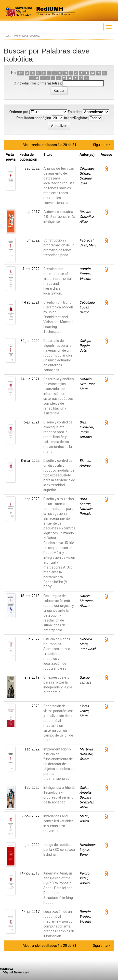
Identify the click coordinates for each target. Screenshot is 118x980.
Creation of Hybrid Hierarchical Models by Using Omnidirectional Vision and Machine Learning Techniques (59, 317)
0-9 (21, 73)
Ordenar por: (19, 112)
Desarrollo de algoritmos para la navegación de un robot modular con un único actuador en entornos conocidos (58, 355)
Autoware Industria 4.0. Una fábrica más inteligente (59, 217)
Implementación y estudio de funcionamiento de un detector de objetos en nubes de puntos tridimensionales (59, 764)
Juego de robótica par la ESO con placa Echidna (59, 850)
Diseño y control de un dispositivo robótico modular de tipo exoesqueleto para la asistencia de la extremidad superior (59, 475)
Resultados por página (34, 118)
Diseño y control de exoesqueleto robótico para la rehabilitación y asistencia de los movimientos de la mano (58, 437)
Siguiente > (102, 145)
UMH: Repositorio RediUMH (23, 36)
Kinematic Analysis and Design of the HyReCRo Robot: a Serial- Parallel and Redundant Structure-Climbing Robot (58, 888)
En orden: (75, 112)
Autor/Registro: (76, 118)
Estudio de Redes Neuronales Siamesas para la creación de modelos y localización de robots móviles (57, 654)
